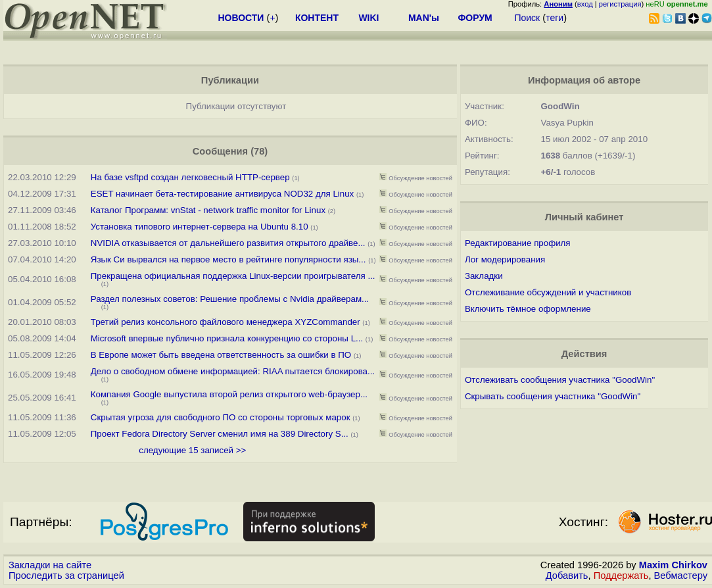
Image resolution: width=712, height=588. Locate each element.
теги (555, 18)
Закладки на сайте (50, 565)
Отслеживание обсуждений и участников (548, 292)
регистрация (620, 4)
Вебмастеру (681, 576)
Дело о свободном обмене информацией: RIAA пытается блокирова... (233, 371)
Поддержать (621, 576)
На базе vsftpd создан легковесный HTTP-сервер (190, 177)
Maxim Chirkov (673, 565)
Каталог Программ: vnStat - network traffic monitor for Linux (208, 210)
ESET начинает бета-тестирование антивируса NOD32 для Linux (223, 194)
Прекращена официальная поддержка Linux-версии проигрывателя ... (233, 276)
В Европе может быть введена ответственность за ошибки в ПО (221, 355)
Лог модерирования (505, 259)
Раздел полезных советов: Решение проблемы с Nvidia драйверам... (230, 299)
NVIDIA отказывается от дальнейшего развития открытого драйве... (228, 243)
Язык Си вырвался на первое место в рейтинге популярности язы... (228, 259)
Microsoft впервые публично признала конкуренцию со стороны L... (227, 338)
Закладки (484, 276)
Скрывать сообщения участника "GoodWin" (553, 396)
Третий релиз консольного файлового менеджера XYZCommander (225, 322)
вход (585, 4)
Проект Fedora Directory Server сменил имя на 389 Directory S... (220, 434)
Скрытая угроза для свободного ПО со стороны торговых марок (221, 417)
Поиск (527, 18)
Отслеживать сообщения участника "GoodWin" (560, 380)
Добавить (567, 576)
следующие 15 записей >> (192, 450)
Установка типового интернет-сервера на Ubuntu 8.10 (200, 227)
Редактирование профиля (518, 243)
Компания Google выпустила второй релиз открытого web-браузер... (229, 394)
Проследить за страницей (66, 576)
